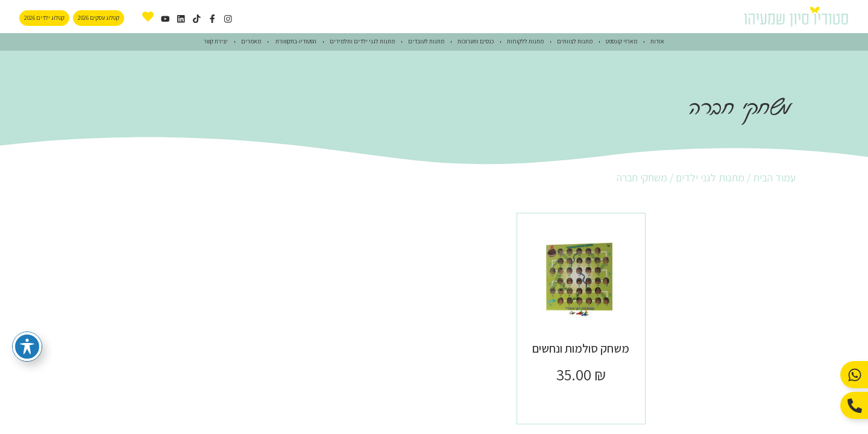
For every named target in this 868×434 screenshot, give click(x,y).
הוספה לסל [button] (581, 401)
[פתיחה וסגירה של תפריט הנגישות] (27, 347)
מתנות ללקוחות (525, 41)
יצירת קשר (216, 41)
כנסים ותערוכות (476, 41)
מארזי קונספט (621, 41)
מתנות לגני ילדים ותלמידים (362, 41)
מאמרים (251, 41)
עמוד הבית (774, 178)
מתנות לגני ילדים (710, 178)
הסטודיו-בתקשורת (295, 41)
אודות (657, 41)
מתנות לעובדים (426, 41)
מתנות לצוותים (575, 41)
